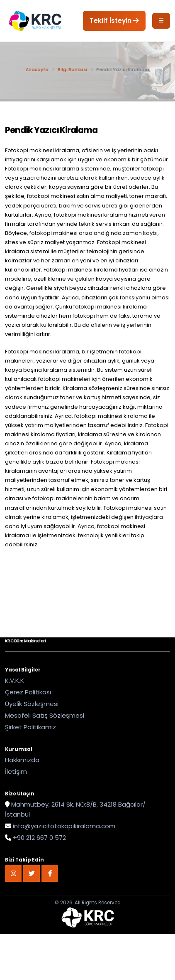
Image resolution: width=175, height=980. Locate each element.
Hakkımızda (22, 760)
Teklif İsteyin (114, 21)
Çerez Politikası (28, 692)
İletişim (16, 771)
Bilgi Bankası (72, 70)
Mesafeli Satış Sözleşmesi (45, 715)
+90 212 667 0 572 (39, 838)
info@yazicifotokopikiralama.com (64, 826)
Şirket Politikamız (30, 727)
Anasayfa (37, 70)
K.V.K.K (15, 680)
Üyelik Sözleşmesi (32, 704)
